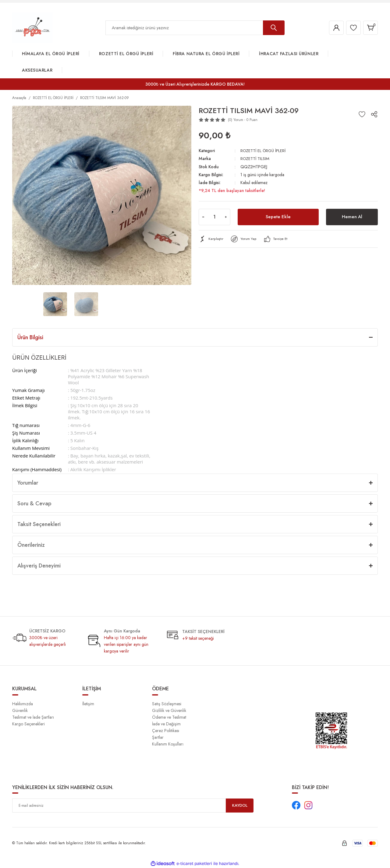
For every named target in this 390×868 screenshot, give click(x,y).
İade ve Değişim (166, 724)
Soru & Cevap (34, 503)
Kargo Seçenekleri (28, 724)
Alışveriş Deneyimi (39, 566)
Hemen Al (352, 217)
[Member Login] (333, 28)
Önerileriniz (31, 545)
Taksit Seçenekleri (39, 524)
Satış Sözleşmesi (167, 704)
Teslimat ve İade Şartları (33, 717)
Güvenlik (20, 710)
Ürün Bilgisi (30, 337)
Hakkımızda (23, 704)
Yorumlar (28, 483)
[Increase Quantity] (226, 217)
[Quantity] (214, 217)
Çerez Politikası (166, 731)
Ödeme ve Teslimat (169, 717)
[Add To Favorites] (362, 114)
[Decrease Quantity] (203, 217)
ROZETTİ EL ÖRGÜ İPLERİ (264, 151)
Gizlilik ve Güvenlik (169, 710)
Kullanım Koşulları (168, 744)
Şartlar (158, 737)
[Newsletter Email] (133, 806)
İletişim (88, 704)
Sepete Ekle (278, 217)
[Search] (195, 28)
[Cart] (370, 28)
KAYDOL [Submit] (240, 806)
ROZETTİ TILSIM (255, 158)
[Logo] (32, 27)
